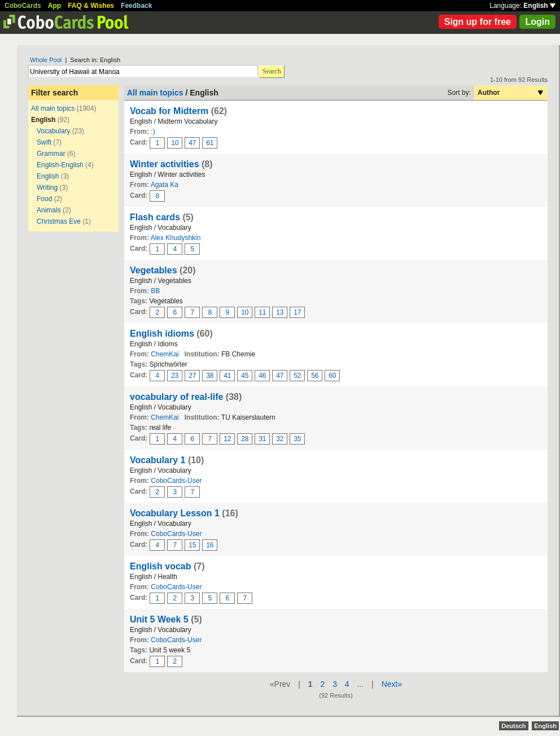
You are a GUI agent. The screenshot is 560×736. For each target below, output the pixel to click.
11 (262, 312)
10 (175, 143)
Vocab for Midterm (169, 111)
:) (153, 132)
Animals (49, 210)
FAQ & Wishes (91, 6)
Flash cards (155, 217)
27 (192, 376)
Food (44, 199)
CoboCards (23, 6)
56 (315, 376)
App (54, 6)
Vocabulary (53, 131)
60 (332, 376)
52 (297, 376)
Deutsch (513, 726)
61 (210, 143)
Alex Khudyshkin (176, 238)
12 (227, 439)
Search (272, 71)
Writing (47, 188)
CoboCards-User (176, 481)
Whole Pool (46, 60)
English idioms (162, 334)
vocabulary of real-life (176, 397)
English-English (60, 165)
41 (227, 376)
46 (262, 376)
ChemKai (165, 354)
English (539, 6)
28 (245, 439)
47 (192, 143)
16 (210, 545)
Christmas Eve (59, 221)
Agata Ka (165, 185)
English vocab (160, 566)
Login (537, 22)
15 (192, 545)
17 (297, 312)
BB (155, 291)
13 (280, 312)
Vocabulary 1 (158, 460)
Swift (44, 142)
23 (175, 376)
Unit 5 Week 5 (159, 619)
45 (245, 376)
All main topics (53, 108)
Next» (392, 684)
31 (262, 439)
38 (210, 376)
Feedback (136, 6)
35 (297, 439)
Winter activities (165, 164)
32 (280, 439)
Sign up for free (478, 22)
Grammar (51, 154)
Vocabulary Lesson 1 (175, 513)
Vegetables (155, 270)
